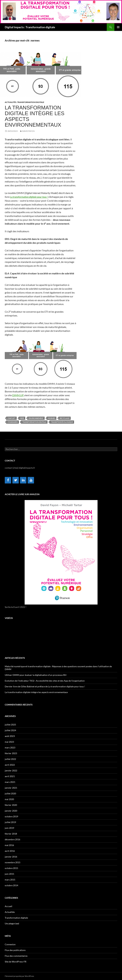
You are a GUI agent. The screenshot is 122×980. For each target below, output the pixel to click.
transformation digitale (34, 422)
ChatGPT (12, 418)
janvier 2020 (11, 811)
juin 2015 (9, 874)
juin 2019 (9, 828)
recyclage (65, 418)
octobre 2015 (11, 868)
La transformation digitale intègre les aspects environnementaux (35, 116)
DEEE (22, 418)
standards (13, 422)
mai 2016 (9, 845)
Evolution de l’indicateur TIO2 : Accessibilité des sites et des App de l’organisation (45, 681)
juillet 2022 (10, 759)
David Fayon (28, 131)
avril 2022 (10, 765)
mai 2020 (9, 799)
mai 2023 (9, 742)
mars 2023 (10, 748)
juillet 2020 (10, 793)
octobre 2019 (11, 816)
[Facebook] (8, 480)
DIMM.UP (18, 395)
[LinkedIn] (23, 480)
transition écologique (62, 422)
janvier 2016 (11, 857)
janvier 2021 (11, 788)
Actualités (11, 102)
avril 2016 (10, 851)
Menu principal (118, 27)
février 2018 (11, 834)
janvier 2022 (11, 770)
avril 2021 (10, 776)
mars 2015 (10, 880)
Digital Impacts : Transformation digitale (30, 27)
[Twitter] (16, 480)
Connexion (10, 944)
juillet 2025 (10, 725)
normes (52, 418)
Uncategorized (12, 923)
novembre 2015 (13, 862)
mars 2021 (10, 782)
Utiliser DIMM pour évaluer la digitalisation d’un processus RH (36, 675)
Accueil (8, 906)
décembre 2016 (12, 839)
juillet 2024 (10, 730)
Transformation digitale (31, 102)
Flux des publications (15, 950)
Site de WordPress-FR (16, 962)
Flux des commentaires (16, 956)
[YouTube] (31, 480)
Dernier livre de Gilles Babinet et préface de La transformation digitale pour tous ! (45, 686)
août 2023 (10, 736)
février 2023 (11, 753)
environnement (36, 418)
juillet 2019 (10, 822)
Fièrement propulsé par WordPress (19, 976)
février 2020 (11, 805)
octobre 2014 (11, 885)
